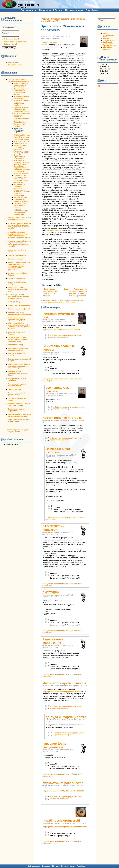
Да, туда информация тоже (66, 717)
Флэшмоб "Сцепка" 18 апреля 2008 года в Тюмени (19, 405)
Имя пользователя (9, 27)
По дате (59, 10)
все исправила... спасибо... (58, 389)
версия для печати (50, 300)
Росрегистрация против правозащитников (17, 385)
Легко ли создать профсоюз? (19, 309)
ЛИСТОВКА (51, 592)
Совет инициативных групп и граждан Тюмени (19, 394)
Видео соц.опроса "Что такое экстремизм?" (20, 147)
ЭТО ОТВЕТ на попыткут (53, 528)
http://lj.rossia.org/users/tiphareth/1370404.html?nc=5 (65, 827)
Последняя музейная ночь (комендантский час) (18, 349)
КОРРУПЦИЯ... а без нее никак (19, 305)
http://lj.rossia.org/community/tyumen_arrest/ (62, 692)
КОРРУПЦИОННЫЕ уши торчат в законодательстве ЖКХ (19, 219)
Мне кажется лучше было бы (64, 683)
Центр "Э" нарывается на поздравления (19, 157)
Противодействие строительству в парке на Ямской (17, 373)
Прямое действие (49, 42)
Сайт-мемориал (29, 10)
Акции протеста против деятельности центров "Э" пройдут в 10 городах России (22, 137)
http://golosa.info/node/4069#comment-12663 (62, 330)
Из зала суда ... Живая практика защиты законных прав (18, 289)
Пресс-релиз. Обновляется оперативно (19, 130)
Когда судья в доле (15, 302)
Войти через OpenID (12, 39)
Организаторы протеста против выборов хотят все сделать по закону (18, 339)
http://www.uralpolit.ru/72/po (63, 783)
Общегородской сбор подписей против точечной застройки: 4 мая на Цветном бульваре (19, 326)
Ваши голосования (15, 65)
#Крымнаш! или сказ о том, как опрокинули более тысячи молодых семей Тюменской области (19, 226)
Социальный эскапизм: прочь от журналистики (19, 421)
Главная (45, 19)
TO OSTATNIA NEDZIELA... (17, 255)
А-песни (106, 39)
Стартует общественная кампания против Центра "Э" (19, 80)
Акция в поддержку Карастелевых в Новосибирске (21, 85)
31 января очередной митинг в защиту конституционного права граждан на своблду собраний (19, 244)
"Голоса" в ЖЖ (109, 40)
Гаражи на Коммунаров (17, 279)
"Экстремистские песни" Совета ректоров (20, 205)
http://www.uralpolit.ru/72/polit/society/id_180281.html (65, 791)
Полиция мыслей (20, 197)
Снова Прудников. (15, 389)
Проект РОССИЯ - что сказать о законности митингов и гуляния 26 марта (19, 366)
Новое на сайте (13, 63)
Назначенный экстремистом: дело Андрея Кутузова (21, 162)
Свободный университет (108, 43)
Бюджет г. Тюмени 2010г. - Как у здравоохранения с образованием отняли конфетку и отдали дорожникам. (19, 266)
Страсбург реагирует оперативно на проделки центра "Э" (21, 109)
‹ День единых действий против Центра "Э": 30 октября (50, 292)
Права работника (110, 46)
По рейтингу (92, 10)
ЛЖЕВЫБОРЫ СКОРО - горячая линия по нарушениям (19, 313)
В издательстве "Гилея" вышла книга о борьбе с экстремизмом (22, 193)
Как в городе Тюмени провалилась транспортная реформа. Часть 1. (18, 296)
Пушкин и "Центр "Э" (21, 141)
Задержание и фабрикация (53, 641)
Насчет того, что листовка (62, 418)
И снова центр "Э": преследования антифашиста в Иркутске (21, 92)
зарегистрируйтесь (77, 300)
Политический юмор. (16, 345)
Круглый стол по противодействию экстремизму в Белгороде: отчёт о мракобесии (21, 179)
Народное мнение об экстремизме (21, 97)
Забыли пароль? (11, 44)
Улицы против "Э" (20, 143)
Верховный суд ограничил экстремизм (19, 186)
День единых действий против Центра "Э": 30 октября (20, 124)
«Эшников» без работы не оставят (21, 200)
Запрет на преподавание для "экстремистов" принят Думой (21, 212)
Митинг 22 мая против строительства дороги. (16, 319)
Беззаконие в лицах (15, 259)
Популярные (46, 10)
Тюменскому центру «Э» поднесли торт (21, 152)
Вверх (65, 289)
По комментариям (74, 10)
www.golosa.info (54, 230)
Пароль (5, 33)
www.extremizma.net (21, 119)
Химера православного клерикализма (17, 410)
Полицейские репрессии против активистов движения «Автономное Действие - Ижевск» (22, 170)
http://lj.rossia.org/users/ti (61, 820)
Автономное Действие (108, 48)
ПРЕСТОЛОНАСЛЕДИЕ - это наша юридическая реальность (22, 103)
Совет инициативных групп (109, 35)
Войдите (63, 300)
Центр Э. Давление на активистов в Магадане (22, 115)
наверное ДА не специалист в (54, 745)
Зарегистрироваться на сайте (15, 42)
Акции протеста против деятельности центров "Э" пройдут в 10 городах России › (78, 292)
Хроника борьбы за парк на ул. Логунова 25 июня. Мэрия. (19, 415)
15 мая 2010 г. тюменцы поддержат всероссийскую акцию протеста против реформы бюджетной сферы (19, 235)
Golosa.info (27, 2)
